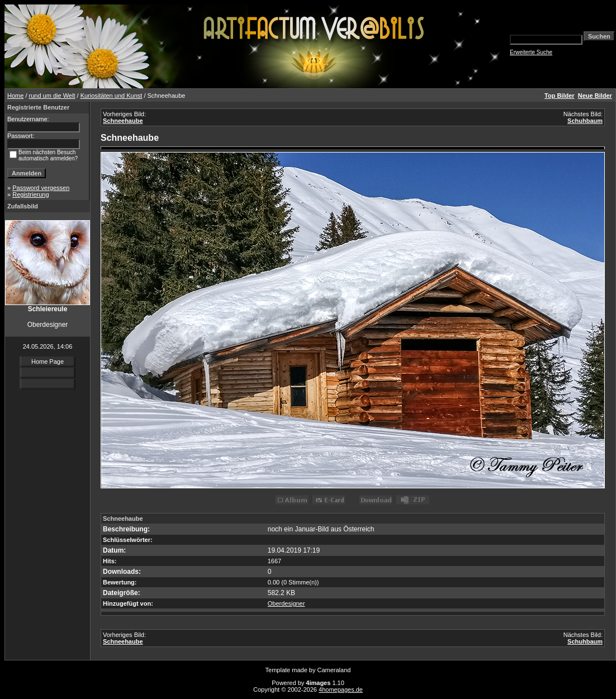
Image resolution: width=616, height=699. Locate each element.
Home (15, 96)
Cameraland (334, 670)
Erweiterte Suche (531, 52)
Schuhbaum (585, 121)
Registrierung (30, 194)
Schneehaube (123, 121)
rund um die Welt (52, 96)
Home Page (48, 362)
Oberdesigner (286, 603)
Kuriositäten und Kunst (112, 96)
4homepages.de (341, 690)
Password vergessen (41, 188)
